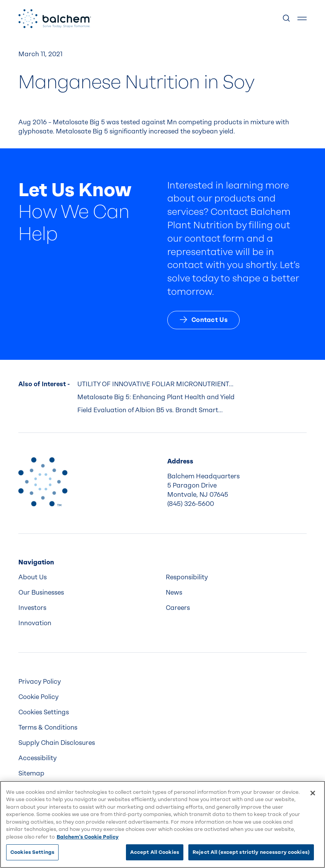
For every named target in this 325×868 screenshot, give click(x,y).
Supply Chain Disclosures (57, 743)
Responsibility (187, 577)
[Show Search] (287, 19)
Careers (178, 608)
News (174, 592)
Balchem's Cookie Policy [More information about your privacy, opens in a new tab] (88, 837)
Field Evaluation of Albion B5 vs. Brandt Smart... (150, 410)
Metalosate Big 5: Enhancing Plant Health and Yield (156, 397)
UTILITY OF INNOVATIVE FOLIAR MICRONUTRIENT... (155, 384)
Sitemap (31, 773)
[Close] (313, 793)
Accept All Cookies (155, 852)
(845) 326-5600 (191, 504)
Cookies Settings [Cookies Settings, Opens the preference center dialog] (32, 852)
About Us (33, 577)
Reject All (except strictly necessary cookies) (251, 852)
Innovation (35, 623)
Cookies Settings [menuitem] (44, 712)
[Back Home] (55, 19)
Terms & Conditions (48, 727)
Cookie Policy (38, 697)
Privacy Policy (40, 682)
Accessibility (38, 758)
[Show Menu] (302, 19)
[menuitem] (89, 577)
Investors (32, 608)
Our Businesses (41, 592)
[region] (162, 824)
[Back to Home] (43, 482)
